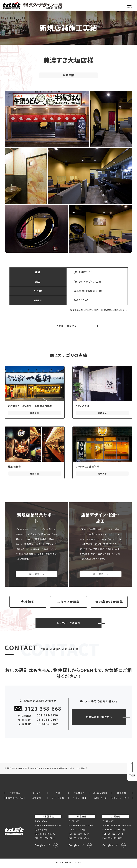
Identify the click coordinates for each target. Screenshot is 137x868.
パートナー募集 (79, 801)
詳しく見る (34, 574)
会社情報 (28, 603)
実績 (58, 795)
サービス (37, 795)
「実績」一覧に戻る (67, 326)
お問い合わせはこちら (99, 719)
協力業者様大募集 (109, 603)
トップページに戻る (68, 625)
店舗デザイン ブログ (15, 801)
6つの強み (15, 795)
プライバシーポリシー (122, 801)
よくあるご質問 (101, 795)
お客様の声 (79, 795)
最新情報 (37, 801)
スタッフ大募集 (68, 603)
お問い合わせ (101, 801)
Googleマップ (42, 848)
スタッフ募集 (58, 801)
